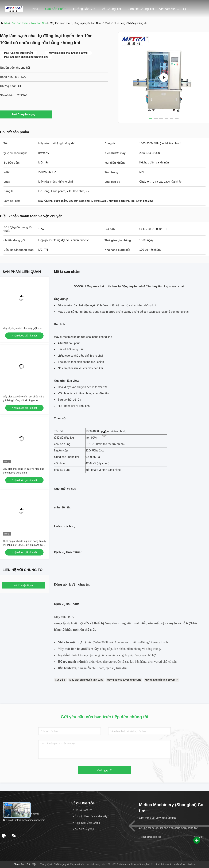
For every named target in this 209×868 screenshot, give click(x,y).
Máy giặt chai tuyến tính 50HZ (124, 680)
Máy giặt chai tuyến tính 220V (86, 680)
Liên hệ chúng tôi (141, 9)
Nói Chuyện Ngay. (26, 114)
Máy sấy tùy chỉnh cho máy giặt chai (22, 328)
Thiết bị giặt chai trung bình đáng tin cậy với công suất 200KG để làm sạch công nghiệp (24, 545)
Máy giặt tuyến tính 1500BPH (161, 680)
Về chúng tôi (111, 9)
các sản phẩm (20, 23)
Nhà (35, 9)
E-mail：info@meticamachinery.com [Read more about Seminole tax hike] (24, 820)
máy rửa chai (39, 23)
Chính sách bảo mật (25, 864)
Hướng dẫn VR (84, 9)
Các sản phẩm (56, 9)
